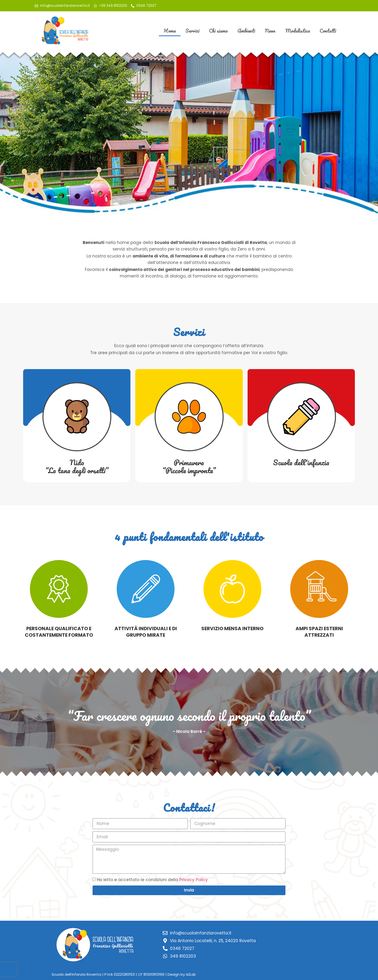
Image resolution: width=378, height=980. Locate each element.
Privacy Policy (194, 880)
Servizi (192, 31)
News (270, 31)
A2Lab (191, 974)
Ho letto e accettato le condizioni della (152, 880)
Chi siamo (218, 31)
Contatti (328, 31)
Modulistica (298, 31)
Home (170, 31)
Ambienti (246, 31)
